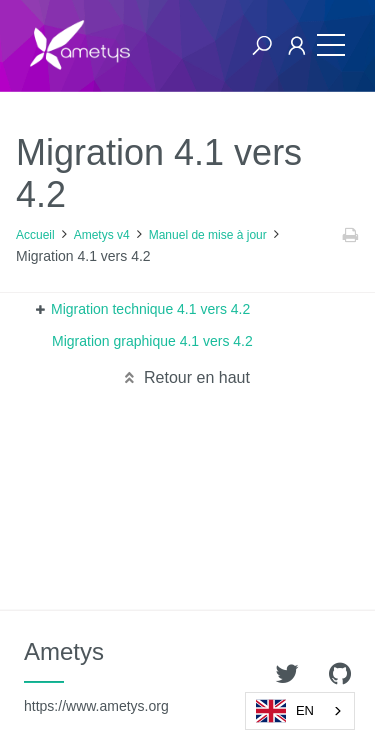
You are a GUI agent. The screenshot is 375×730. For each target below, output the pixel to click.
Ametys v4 (102, 235)
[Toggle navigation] (326, 45)
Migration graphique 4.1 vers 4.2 (152, 341)
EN (285, 711)
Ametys (96, 676)
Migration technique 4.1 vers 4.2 (150, 309)
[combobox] (300, 711)
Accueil (35, 235)
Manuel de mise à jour (208, 235)
